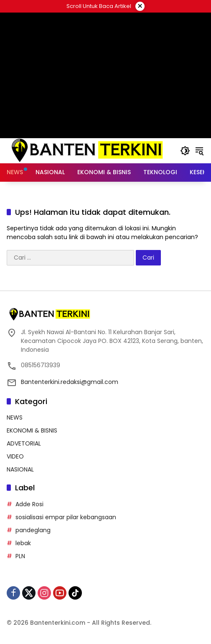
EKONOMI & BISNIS (32, 430)
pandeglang (33, 530)
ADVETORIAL (24, 443)
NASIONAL (20, 469)
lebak (23, 543)
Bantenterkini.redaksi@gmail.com (70, 382)
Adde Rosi (29, 504)
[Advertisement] (105, 75)
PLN (20, 556)
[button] (185, 151)
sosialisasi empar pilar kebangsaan (66, 517)
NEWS (15, 417)
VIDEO (15, 456)
